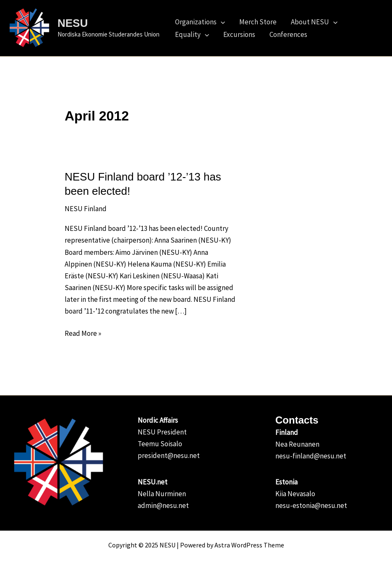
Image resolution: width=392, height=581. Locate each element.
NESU (73, 23)
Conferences (288, 34)
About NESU (314, 22)
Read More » (83, 333)
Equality (192, 34)
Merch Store (258, 22)
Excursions (239, 34)
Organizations (200, 22)
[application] (221, 22)
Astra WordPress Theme (249, 545)
